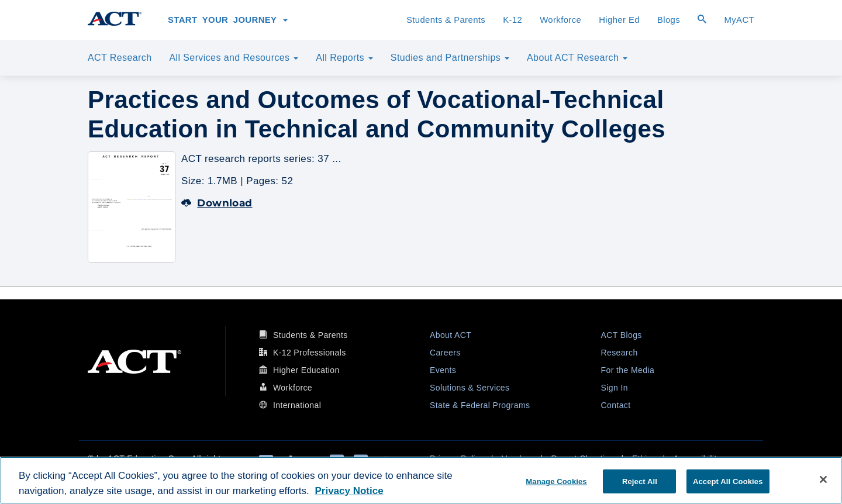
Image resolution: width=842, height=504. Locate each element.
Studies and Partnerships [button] (450, 58)
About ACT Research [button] (577, 58)
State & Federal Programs (480, 405)
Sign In (615, 388)
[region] (421, 480)
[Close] (823, 479)
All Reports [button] (344, 58)
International (297, 405)
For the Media (628, 370)
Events (443, 370)
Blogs (669, 20)
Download (217, 203)
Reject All (640, 481)
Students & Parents (446, 20)
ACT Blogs (622, 335)
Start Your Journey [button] (228, 20)
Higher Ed (619, 20)
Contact (616, 405)
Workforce (560, 20)
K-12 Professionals (310, 353)
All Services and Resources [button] (234, 58)
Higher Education (306, 370)
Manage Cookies (556, 481)
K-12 (513, 20)
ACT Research (120, 58)
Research (620, 353)
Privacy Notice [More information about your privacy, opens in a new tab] (349, 491)
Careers (445, 353)
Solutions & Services (470, 388)
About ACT (451, 335)
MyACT (739, 20)
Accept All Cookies (728, 481)
